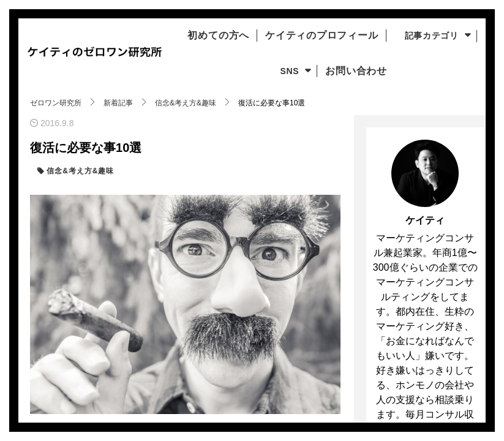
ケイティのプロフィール (325, 36)
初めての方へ (211, 36)
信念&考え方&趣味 (79, 171)
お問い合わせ (353, 71)
